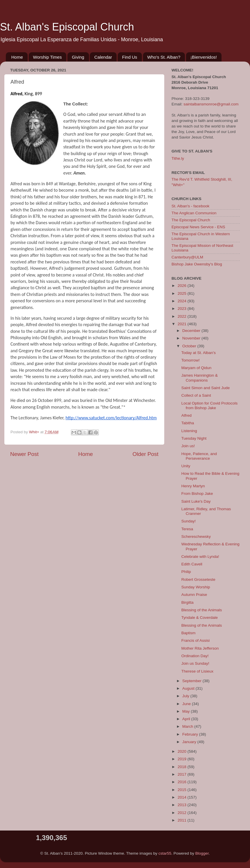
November (192, 338)
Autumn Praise (194, 595)
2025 (183, 293)
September (192, 681)
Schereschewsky (196, 537)
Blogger (202, 853)
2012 (183, 813)
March (188, 726)
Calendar (103, 57)
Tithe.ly (178, 158)
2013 (183, 805)
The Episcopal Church (191, 220)
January (190, 742)
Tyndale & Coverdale (200, 618)
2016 (183, 782)
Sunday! (189, 521)
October (190, 346)
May (186, 711)
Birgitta (187, 602)
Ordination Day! (195, 656)
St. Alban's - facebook (190, 206)
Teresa (187, 529)
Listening (189, 431)
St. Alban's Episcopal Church (67, 27)
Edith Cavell (192, 564)
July (186, 696)
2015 (183, 790)
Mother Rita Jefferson (200, 648)
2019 (183, 759)
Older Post (145, 454)
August (189, 688)
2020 (183, 751)
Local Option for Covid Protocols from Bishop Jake (210, 406)
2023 (183, 309)
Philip (186, 572)
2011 (183, 820)
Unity (186, 466)
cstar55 (165, 853)
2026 (183, 286)
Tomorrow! (191, 360)
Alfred (186, 415)
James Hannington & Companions (200, 378)
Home (17, 57)
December (192, 331)
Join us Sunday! (195, 663)
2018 (183, 767)
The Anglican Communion (194, 213)
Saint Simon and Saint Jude (206, 388)
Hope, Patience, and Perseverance (199, 456)
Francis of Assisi (196, 640)
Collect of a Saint (196, 395)
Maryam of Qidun (197, 368)
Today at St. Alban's (199, 353)
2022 (183, 316)
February (191, 734)
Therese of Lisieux (197, 671)
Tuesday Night (194, 438)
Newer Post (24, 454)
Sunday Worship (196, 587)
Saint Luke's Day (196, 501)
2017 (183, 774)
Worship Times (48, 57)
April (187, 719)
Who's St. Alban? (164, 57)
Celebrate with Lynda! (200, 557)
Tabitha (188, 423)
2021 (183, 324)
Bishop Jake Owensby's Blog (197, 264)
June (187, 704)
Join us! (188, 446)
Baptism (189, 633)
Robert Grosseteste (198, 579)
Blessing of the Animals (202, 610)
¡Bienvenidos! (204, 57)
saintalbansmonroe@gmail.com (211, 104)
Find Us (130, 57)
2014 (183, 797)
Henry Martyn (193, 486)
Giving (78, 57)
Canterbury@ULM (187, 257)
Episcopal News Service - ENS (198, 227)
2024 (183, 301)
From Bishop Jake (197, 494)
